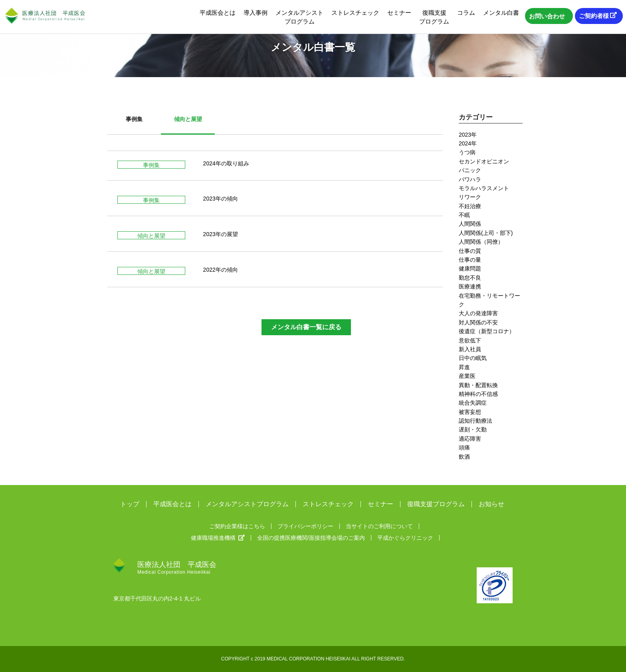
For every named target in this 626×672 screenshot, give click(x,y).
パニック (470, 170)
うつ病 (467, 152)
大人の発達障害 (478, 313)
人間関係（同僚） (481, 242)
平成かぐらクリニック (405, 538)
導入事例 (256, 13)
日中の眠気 (473, 358)
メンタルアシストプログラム (299, 17)
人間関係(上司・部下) (486, 233)
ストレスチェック (355, 13)
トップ (130, 504)
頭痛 (464, 447)
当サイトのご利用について (379, 526)
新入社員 (470, 349)
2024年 (468, 143)
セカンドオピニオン (484, 161)
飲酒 (464, 457)
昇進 (464, 367)
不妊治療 (470, 206)
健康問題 (470, 268)
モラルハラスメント (484, 188)
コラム (466, 13)
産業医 (467, 376)
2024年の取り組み (226, 163)
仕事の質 (470, 251)
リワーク (470, 197)
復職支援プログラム (434, 17)
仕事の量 (470, 260)
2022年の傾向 (221, 270)
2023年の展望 (221, 234)
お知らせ (491, 504)
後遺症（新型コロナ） (487, 331)
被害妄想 (470, 412)
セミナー (399, 13)
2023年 (468, 135)
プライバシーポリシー (305, 526)
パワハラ (470, 179)
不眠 (464, 215)
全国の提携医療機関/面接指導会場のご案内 (311, 538)
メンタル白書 (501, 13)
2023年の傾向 (221, 199)
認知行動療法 (475, 421)
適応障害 (470, 439)
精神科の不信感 (478, 394)
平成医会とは (218, 13)
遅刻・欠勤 (473, 429)
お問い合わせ (547, 16)
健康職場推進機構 (218, 538)
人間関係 (470, 224)
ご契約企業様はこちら (237, 526)
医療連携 (470, 286)
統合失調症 (473, 403)
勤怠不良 (470, 278)
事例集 (134, 119)
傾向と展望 (188, 119)
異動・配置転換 (478, 385)
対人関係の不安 (478, 322)
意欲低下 (470, 340)
